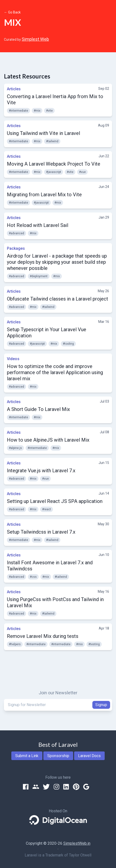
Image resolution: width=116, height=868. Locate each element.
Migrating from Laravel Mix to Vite (44, 195)
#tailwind (52, 141)
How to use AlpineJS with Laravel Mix (48, 440)
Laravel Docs (89, 756)
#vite (49, 111)
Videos (13, 359)
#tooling (68, 344)
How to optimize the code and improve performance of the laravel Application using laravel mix (55, 372)
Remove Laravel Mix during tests (43, 636)
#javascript (54, 172)
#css (33, 577)
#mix (37, 111)
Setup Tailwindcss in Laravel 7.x (41, 532)
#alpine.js (15, 448)
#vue (82, 172)
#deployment (39, 276)
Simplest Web (35, 39)
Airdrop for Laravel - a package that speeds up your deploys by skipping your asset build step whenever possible (57, 262)
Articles (14, 89)
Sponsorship (58, 756)
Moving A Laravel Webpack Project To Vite (54, 164)
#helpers (15, 644)
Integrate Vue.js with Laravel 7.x (41, 471)
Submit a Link (27, 756)
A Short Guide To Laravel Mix (38, 409)
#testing (94, 644)
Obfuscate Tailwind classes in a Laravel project (58, 299)
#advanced (17, 233)
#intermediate (18, 111)
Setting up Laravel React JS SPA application (55, 501)
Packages (16, 248)
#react (47, 509)
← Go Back (12, 12)
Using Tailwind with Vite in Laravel (43, 133)
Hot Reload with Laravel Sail (38, 225)
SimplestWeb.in (77, 843)
